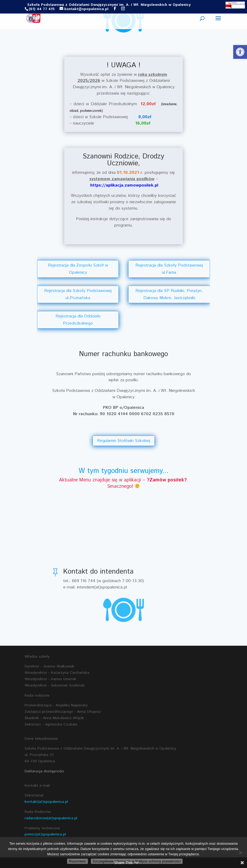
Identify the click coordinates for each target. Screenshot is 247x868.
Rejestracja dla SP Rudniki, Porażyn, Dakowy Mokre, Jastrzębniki (169, 294)
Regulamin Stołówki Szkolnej (124, 441)
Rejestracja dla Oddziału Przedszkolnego (78, 320)
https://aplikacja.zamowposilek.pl (124, 185)
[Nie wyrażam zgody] (240, 853)
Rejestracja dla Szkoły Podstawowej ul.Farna (169, 269)
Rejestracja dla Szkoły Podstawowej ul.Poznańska (78, 294)
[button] (240, 52)
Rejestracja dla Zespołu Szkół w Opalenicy (78, 269)
